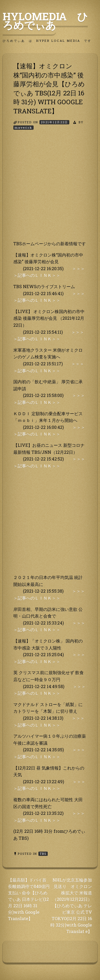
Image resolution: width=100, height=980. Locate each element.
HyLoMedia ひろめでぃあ (45, 21)
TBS (43, 854)
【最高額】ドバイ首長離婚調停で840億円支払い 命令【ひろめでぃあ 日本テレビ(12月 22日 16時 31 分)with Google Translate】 (29, 899)
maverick (23, 127)
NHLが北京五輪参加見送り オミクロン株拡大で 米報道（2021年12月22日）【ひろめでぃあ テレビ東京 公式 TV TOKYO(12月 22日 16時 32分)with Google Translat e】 (71, 906)
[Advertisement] (50, 190)
